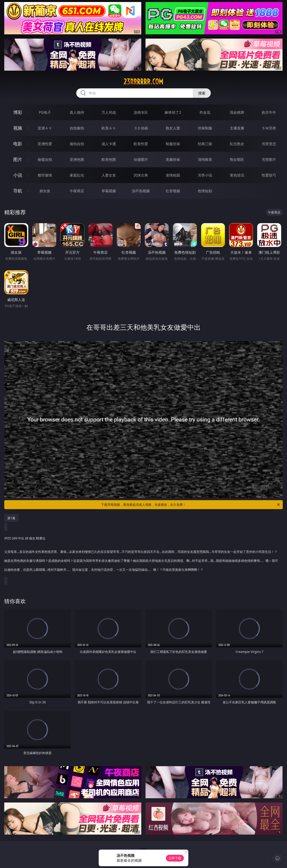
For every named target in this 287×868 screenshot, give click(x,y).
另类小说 (205, 175)
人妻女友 (109, 175)
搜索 (202, 93)
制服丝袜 (173, 144)
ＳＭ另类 (269, 128)
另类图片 (269, 159)
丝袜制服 (205, 128)
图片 (18, 159)
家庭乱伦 (77, 175)
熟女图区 (237, 159)
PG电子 (45, 112)
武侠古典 (141, 175)
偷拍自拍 (77, 144)
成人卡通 (109, 144)
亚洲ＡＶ (45, 128)
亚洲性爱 (45, 144)
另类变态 (269, 144)
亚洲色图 (77, 159)
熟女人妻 (173, 128)
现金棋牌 (237, 112)
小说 (18, 175)
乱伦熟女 (237, 144)
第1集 (11, 518)
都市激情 (45, 175)
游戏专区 (141, 112)
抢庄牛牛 (269, 112)
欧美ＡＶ (109, 128)
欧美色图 (109, 159)
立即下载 (175, 858)
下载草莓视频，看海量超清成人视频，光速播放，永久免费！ (191, 505)
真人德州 (77, 112)
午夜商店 (77, 191)
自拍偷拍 (77, 128)
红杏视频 (173, 191)
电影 (18, 144)
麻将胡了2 (173, 112)
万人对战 (109, 112)
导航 (18, 191)
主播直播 (237, 128)
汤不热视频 (141, 191)
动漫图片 (141, 159)
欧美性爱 (141, 144)
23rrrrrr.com (143, 82)
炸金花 (205, 112)
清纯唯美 (205, 159)
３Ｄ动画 (141, 128)
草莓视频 (109, 191)
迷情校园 (173, 175)
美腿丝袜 (173, 159)
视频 (18, 128)
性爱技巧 (269, 175)
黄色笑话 (237, 175)
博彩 (18, 112)
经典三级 (205, 144)
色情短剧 (205, 191)
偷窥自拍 (45, 159)
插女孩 (45, 191)
